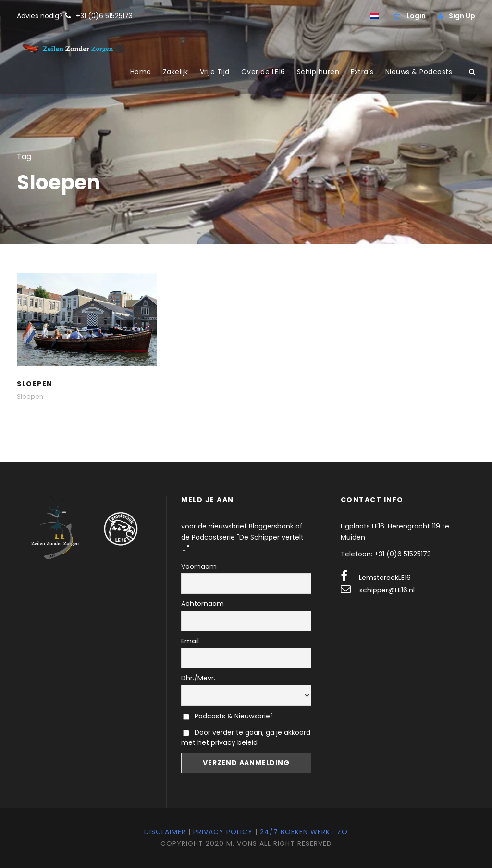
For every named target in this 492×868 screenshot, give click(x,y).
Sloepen (35, 384)
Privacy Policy (223, 832)
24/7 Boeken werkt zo (304, 832)
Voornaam (199, 566)
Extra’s (362, 72)
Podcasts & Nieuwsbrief (228, 716)
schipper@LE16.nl (387, 590)
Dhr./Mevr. (198, 678)
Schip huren (318, 72)
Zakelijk (176, 72)
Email (190, 641)
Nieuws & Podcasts (419, 72)
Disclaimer (165, 832)
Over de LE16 (263, 72)
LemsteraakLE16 (385, 578)
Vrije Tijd (215, 72)
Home (141, 72)
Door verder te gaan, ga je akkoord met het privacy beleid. (246, 737)
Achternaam (203, 604)
